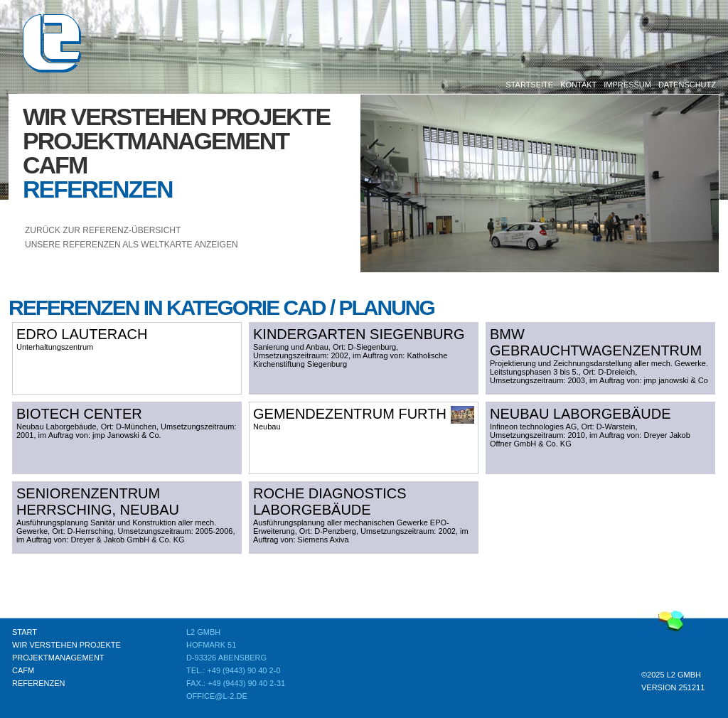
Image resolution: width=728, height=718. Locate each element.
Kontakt (578, 85)
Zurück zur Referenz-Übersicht (103, 230)
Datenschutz (687, 85)
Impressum (627, 85)
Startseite (529, 85)
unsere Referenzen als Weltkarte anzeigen (132, 245)
